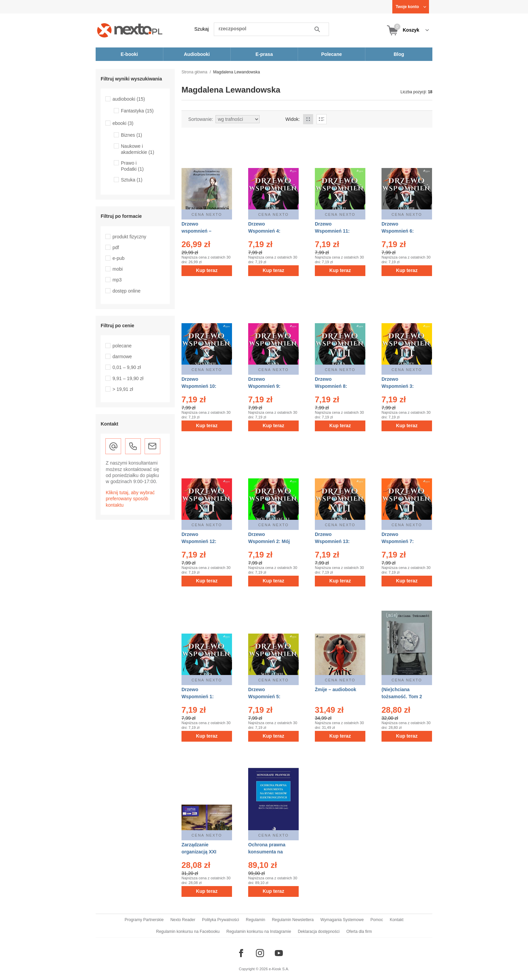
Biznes (131, 135)
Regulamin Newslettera (293, 920)
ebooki (123, 123)
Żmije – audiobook (336, 689)
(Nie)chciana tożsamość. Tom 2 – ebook (402, 697)
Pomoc (377, 920)
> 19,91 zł (123, 389)
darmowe (122, 357)
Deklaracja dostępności (319, 932)
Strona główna (194, 72)
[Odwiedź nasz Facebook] (241, 953)
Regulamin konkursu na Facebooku (188, 932)
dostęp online (126, 291)
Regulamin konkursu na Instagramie (259, 932)
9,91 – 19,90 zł (128, 378)
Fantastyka (137, 111)
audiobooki (129, 99)
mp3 (117, 280)
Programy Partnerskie (144, 920)
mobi (118, 269)
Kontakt (397, 920)
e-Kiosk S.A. (279, 969)
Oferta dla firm (359, 932)
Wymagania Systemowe (342, 920)
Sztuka (132, 180)
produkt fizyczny (129, 237)
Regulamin (255, 920)
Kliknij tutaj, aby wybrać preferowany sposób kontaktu (130, 499)
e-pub (119, 258)
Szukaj (202, 29)
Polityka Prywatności (221, 920)
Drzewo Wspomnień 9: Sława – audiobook (269, 386)
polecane (122, 346)
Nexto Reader (183, 920)
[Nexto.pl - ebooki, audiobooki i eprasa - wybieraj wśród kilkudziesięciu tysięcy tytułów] (130, 30)
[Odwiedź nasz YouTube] (279, 953)
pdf (116, 247)
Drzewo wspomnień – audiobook (196, 231)
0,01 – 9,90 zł (127, 367)
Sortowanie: (201, 119)
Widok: (293, 119)
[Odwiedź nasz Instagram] (260, 953)
